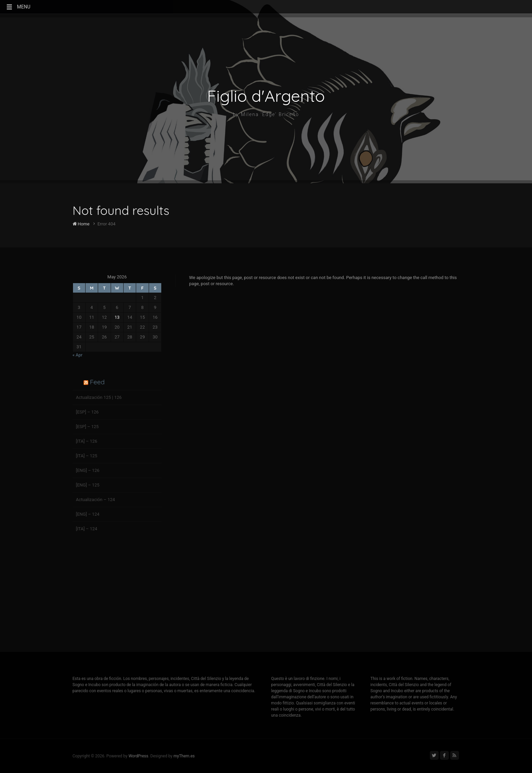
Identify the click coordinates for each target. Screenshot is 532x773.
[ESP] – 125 (87, 427)
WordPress (138, 756)
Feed (97, 382)
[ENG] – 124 (88, 514)
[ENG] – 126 (88, 470)
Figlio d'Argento (266, 96)
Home (81, 224)
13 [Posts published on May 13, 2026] (117, 317)
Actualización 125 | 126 (99, 397)
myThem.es (184, 756)
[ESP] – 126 (87, 412)
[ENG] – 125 (88, 485)
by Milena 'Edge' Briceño (266, 114)
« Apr (78, 355)
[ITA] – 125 (87, 456)
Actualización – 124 (96, 500)
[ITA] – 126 (87, 441)
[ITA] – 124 (87, 529)
